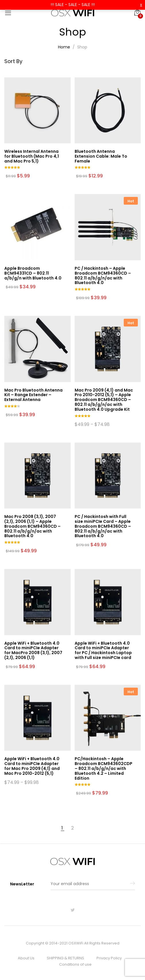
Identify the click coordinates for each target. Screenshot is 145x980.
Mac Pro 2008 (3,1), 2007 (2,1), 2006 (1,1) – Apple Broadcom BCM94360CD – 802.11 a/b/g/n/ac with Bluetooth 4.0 (32, 526)
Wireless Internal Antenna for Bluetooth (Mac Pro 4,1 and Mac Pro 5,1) (32, 156)
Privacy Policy (109, 958)
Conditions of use (75, 964)
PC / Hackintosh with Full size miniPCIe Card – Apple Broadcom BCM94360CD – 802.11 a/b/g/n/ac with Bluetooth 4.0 (103, 526)
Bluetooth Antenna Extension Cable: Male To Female (101, 156)
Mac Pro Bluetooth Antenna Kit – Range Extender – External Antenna (33, 395)
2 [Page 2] (72, 828)
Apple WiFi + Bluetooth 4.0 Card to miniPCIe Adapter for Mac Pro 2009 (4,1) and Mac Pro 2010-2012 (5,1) (32, 766)
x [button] (141, 5)
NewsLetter (22, 884)
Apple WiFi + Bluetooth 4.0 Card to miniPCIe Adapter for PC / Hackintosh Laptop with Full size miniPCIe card (103, 650)
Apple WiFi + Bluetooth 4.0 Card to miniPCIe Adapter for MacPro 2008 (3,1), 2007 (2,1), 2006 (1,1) (33, 650)
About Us (26, 958)
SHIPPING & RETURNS (65, 958)
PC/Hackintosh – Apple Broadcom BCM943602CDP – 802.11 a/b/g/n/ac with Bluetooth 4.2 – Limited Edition (104, 768)
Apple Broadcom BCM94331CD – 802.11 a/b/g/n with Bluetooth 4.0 (33, 273)
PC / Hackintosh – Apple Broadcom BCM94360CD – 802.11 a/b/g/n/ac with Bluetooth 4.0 (103, 275)
